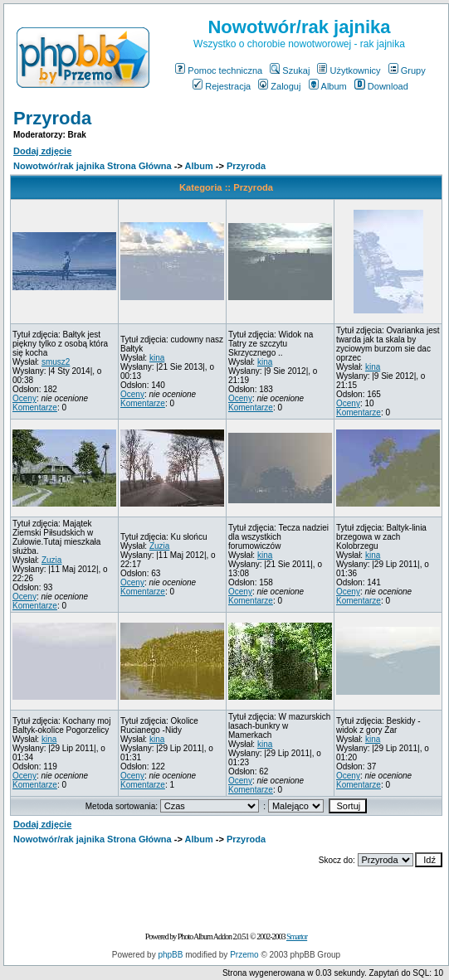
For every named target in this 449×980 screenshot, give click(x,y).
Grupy (407, 70)
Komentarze (35, 408)
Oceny (24, 398)
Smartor (297, 936)
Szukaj (290, 70)
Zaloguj (279, 86)
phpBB (170, 955)
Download (381, 86)
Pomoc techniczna (219, 70)
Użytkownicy (349, 70)
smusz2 (56, 362)
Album (328, 86)
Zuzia (51, 560)
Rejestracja (222, 86)
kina (157, 358)
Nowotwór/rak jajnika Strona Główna (93, 166)
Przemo (244, 955)
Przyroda (52, 118)
